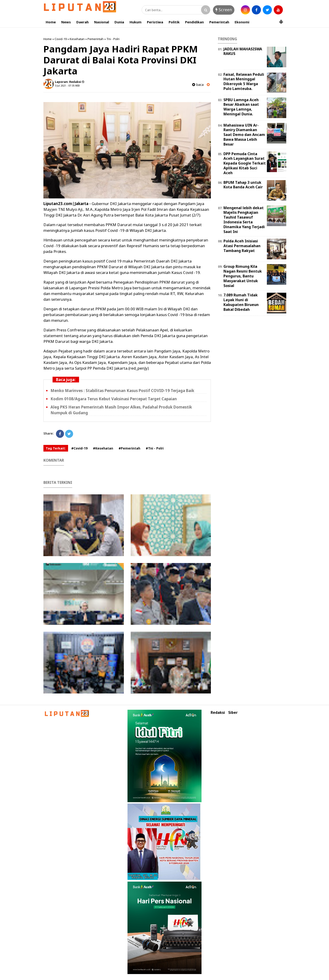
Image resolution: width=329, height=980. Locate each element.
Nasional (102, 22)
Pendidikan (194, 22)
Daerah (82, 22)
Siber (233, 713)
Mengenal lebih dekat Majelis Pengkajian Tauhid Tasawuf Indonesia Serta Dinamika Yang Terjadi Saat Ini (244, 220)
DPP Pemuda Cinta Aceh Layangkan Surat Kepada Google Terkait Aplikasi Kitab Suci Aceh (245, 163)
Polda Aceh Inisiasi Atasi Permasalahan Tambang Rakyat (242, 246)
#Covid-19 (79, 448)
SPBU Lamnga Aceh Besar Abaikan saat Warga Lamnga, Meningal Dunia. (241, 107)
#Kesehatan (103, 448)
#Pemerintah (129, 448)
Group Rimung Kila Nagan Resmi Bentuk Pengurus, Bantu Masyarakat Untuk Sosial (243, 276)
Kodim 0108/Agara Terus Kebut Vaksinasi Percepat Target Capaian (114, 399)
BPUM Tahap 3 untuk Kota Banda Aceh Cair (243, 185)
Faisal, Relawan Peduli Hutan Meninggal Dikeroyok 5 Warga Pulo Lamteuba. (244, 81)
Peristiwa (155, 22)
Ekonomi (242, 22)
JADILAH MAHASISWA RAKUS (243, 51)
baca (198, 85)
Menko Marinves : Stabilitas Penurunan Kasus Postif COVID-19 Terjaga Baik (122, 391)
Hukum (135, 22)
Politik (174, 22)
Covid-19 (61, 39)
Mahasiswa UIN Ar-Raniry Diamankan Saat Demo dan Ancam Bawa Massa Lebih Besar (244, 135)
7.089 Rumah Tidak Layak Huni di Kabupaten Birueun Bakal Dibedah (241, 302)
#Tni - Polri (155, 448)
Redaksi (218, 713)
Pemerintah (219, 22)
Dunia (119, 22)
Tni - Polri (113, 39)
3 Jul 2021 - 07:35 (65, 85)
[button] (281, 20)
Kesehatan (77, 39)
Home (51, 22)
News (66, 22)
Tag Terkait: (56, 448)
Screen (224, 10)
